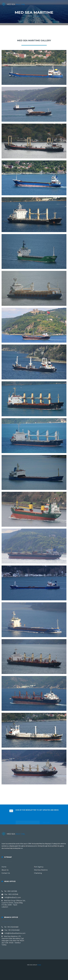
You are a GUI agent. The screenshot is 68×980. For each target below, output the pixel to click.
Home (30, 16)
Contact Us (6, 873)
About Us (5, 870)
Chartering (38, 873)
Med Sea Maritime (41, 870)
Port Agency (39, 867)
